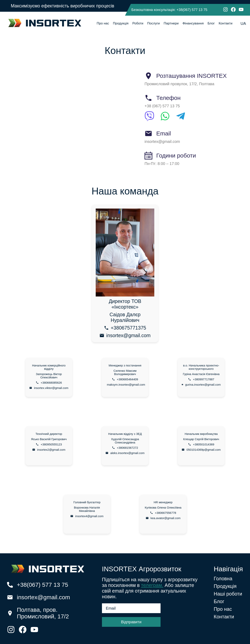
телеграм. (152, 585)
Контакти (225, 23)
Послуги (154, 23)
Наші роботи (228, 594)
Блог (211, 23)
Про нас (103, 23)
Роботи (138, 23)
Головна (223, 579)
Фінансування (193, 23)
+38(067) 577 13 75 (192, 10)
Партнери (171, 23)
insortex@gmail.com (43, 597)
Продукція (121, 23)
